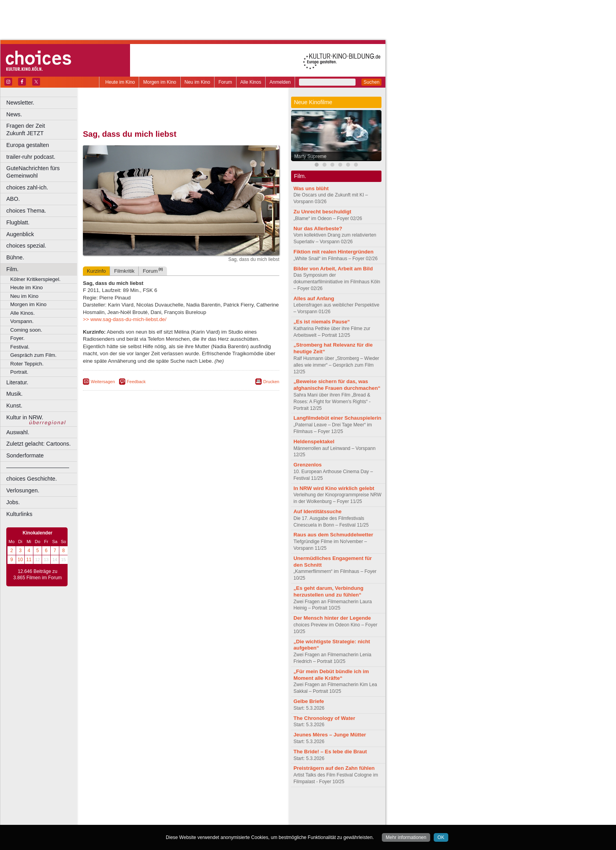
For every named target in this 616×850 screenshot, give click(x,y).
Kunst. (14, 406)
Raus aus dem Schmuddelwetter (333, 535)
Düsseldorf (216, 819)
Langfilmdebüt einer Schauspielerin (337, 418)
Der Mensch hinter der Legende (332, 618)
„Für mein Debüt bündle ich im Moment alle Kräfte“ (331, 675)
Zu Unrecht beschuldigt (322, 212)
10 (20, 560)
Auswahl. (18, 432)
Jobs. (13, 502)
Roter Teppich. (27, 364)
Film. (12, 269)
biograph (118, 812)
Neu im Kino (197, 82)
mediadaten (245, 806)
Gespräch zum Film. (33, 355)
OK (441, 837)
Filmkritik (124, 271)
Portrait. (19, 372)
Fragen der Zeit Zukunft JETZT (43, 129)
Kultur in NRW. (25, 417)
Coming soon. (26, 330)
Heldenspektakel (314, 442)
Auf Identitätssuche (317, 511)
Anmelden (280, 82)
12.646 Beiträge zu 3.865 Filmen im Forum (38, 575)
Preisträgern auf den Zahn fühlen (334, 768)
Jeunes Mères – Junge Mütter (330, 735)
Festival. (20, 347)
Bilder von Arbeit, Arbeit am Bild (333, 269)
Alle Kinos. (22, 313)
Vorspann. (22, 321)
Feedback (136, 382)
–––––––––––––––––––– (38, 467)
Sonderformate (25, 455)
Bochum (121, 819)
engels (158, 812)
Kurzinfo (96, 271)
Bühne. (15, 257)
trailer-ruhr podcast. (31, 157)
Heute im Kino (120, 82)
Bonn (138, 819)
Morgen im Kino (159, 82)
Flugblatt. (18, 222)
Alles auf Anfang (314, 298)
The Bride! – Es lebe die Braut (330, 752)
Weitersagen (103, 382)
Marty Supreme (310, 156)
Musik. (15, 394)
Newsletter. (20, 103)
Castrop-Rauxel (162, 819)
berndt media (147, 806)
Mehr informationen (406, 837)
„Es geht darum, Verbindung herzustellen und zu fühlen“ (328, 591)
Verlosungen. (23, 490)
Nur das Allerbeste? (318, 229)
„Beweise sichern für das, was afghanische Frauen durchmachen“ (337, 385)
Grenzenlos (308, 465)
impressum (177, 806)
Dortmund (192, 819)
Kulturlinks (19, 514)
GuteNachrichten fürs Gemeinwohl (33, 172)
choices (139, 812)
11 (29, 560)
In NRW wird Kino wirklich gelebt (334, 488)
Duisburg (239, 819)
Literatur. (17, 382)
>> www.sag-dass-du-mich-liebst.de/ (125, 319)
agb (225, 806)
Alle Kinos (251, 82)
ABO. (13, 199)
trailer (181, 812)
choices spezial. (26, 246)
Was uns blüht (311, 188)
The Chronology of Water (324, 718)
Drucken (271, 382)
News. (14, 114)
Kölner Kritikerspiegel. (35, 279)
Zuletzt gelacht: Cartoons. (38, 444)
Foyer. (17, 338)
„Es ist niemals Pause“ (322, 322)
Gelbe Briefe (309, 701)
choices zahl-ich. (27, 187)
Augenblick (20, 234)
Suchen (371, 82)
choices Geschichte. (32, 479)
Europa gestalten (28, 145)
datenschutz (204, 806)
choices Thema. (26, 211)
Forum (225, 82)
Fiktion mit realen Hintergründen (334, 252)
